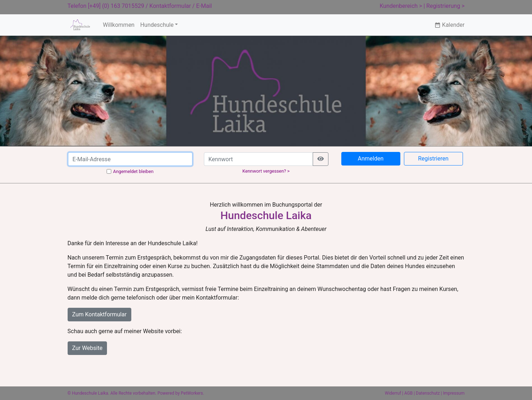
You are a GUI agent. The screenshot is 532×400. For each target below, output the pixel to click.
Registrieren (433, 159)
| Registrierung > (444, 6)
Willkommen (118, 25)
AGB (408, 393)
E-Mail (204, 6)
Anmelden (371, 159)
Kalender (450, 25)
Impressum (454, 393)
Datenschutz (428, 393)
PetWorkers (192, 393)
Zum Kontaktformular (99, 314)
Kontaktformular (170, 6)
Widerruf (393, 393)
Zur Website (87, 348)
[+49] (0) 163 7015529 (116, 6)
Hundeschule (157, 25)
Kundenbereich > (401, 6)
